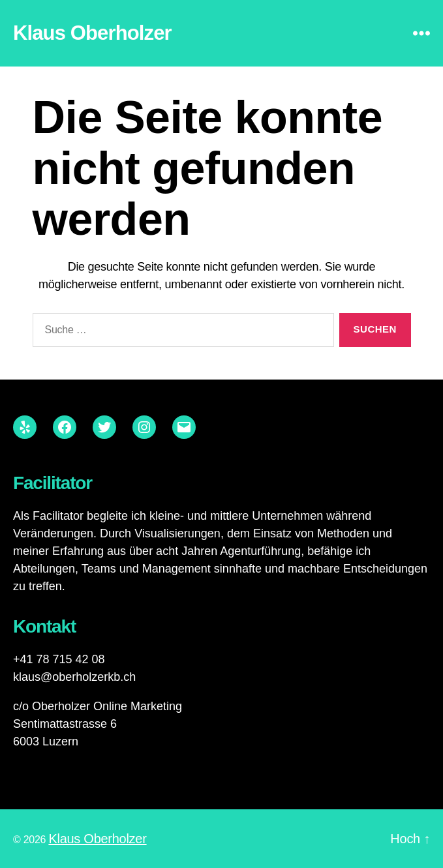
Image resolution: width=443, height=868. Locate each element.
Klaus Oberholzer (92, 33)
